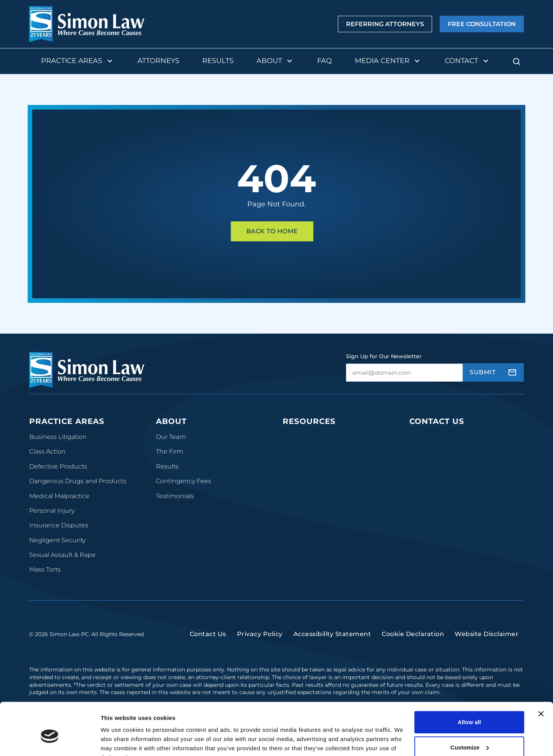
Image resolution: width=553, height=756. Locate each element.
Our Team (171, 437)
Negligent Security (57, 540)
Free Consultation (482, 24)
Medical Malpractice (59, 496)
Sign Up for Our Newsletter (384, 356)
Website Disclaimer (487, 640)
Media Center (388, 61)
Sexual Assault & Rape (62, 555)
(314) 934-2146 (433, 502)
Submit (483, 372)
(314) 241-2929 (433, 479)
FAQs (291, 466)
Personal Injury (52, 511)
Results (218, 61)
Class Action (47, 451)
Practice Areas (78, 61)
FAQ (325, 61)
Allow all (469, 684)
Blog (290, 451)
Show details (118, 741)
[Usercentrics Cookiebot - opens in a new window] (50, 741)
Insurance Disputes (59, 525)
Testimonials (175, 496)
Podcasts (296, 437)
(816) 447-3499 (434, 566)
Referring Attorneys (385, 24)
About (275, 61)
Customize (470, 709)
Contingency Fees (184, 481)
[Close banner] (541, 676)
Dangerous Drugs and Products (78, 481)
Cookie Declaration (413, 640)
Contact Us (437, 421)
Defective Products (58, 466)
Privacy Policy (260, 640)
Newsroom (300, 496)
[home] (87, 24)
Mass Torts (45, 569)
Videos (293, 481)
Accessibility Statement (332, 640)
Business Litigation (58, 437)
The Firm (170, 451)
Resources (309, 421)
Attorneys (158, 61)
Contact (468, 61)
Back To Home (272, 231)
